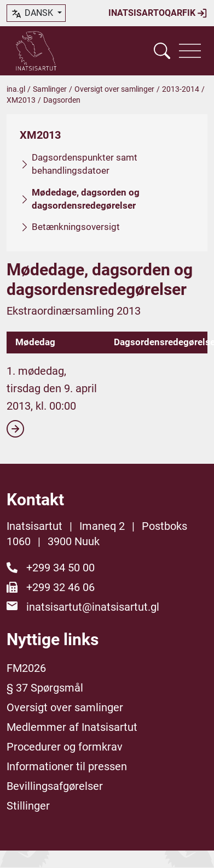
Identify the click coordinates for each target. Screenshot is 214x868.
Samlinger (50, 89)
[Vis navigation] (190, 51)
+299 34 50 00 (60, 568)
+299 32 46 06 (60, 587)
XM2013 (21, 100)
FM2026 (26, 668)
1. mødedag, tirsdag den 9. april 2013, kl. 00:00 (52, 401)
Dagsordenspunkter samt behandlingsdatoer (85, 164)
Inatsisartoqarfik (158, 13)
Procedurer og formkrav (65, 747)
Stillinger (28, 806)
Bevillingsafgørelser (55, 786)
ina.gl (16, 89)
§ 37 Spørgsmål (45, 688)
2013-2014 (181, 89)
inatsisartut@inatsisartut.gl (93, 607)
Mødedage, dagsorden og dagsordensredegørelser (86, 199)
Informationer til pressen (67, 766)
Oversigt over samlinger (114, 89)
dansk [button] (33, 14)
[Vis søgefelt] (162, 51)
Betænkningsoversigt (76, 227)
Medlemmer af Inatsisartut (72, 727)
